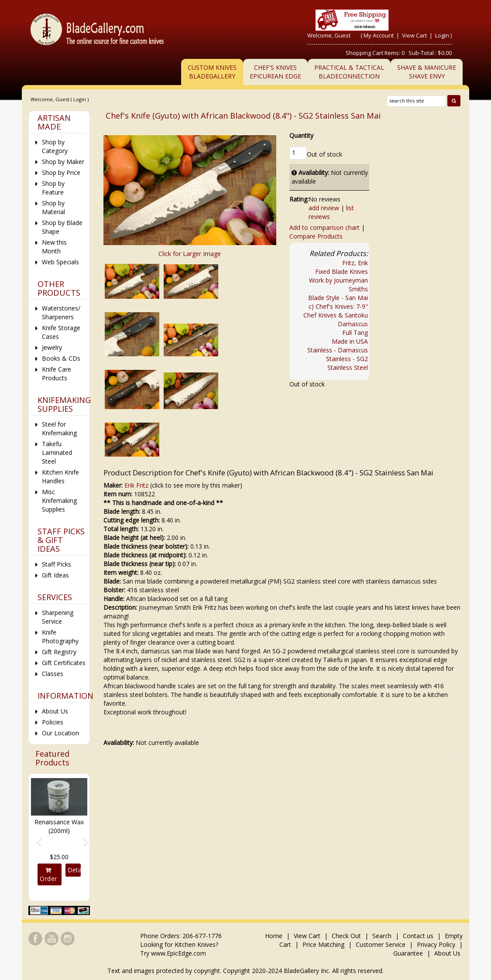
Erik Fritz (136, 485)
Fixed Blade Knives (342, 271)
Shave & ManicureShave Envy (427, 72)
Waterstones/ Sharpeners (61, 312)
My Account (379, 35)
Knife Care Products (57, 374)
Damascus (353, 324)
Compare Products (316, 236)
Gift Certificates (64, 663)
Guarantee (408, 953)
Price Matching (323, 944)
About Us (55, 711)
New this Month (54, 247)
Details (74, 870)
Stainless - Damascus (338, 350)
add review (324, 208)
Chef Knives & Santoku (336, 315)
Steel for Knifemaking (59, 429)
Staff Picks (57, 564)
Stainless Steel (348, 367)
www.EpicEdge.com (179, 953)
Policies (53, 722)
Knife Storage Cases (61, 332)
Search (382, 936)
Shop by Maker (63, 162)
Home (275, 936)
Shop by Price (61, 172)
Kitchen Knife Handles (60, 476)
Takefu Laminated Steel (57, 452)
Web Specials (60, 262)
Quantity (301, 135)
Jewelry (52, 347)
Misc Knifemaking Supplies (59, 500)
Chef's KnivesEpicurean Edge (275, 72)
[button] (35, 837)
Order (48, 875)
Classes (53, 674)
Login (442, 35)
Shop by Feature (53, 188)
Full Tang (355, 333)
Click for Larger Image (190, 254)
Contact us (418, 936)
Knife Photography (60, 637)
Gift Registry (59, 652)
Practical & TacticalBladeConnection (349, 72)
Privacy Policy (436, 944)
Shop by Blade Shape (62, 227)
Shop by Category (55, 146)
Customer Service (381, 944)
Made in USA (350, 341)
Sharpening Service (58, 617)
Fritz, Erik (355, 263)
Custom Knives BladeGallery (212, 72)
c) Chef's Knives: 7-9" (338, 306)
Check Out (346, 936)
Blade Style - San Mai (338, 298)
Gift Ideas (55, 575)
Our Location (60, 733)
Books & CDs (61, 358)
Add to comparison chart (324, 227)
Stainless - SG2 (347, 359)
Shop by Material (53, 207)
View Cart (415, 35)
